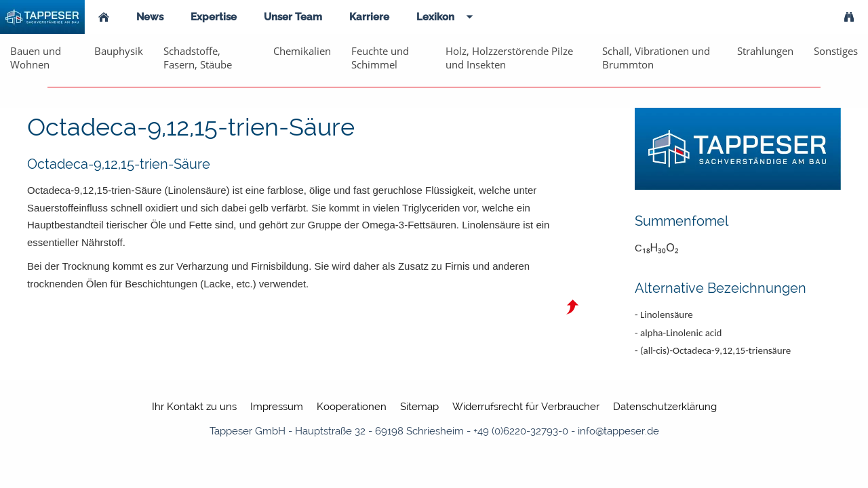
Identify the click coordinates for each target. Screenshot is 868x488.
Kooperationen (352, 407)
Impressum (277, 407)
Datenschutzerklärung (665, 407)
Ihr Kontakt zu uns (194, 407)
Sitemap (419, 407)
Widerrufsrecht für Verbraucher (526, 407)
